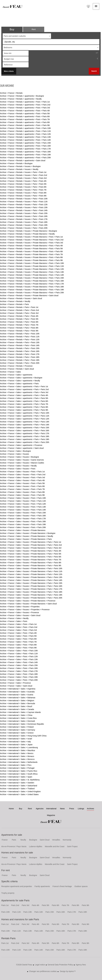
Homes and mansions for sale (17, 853)
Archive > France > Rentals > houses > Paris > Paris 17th (24, 219)
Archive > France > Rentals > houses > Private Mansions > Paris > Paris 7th (31, 254)
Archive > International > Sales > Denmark (17, 721)
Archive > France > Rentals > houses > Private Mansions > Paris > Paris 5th (31, 249)
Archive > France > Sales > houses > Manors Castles (22, 463)
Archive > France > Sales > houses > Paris (18, 469)
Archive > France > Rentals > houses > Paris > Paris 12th (24, 205)
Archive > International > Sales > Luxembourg (19, 747)
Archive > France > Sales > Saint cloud (16, 686)
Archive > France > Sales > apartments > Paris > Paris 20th (25, 442)
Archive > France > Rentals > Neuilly (15, 301)
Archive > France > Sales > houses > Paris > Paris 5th (22, 483)
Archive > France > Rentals (11, 93)
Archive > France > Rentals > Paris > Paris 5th (19, 319)
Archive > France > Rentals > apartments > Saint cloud (23, 160)
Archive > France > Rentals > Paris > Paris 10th (20, 334)
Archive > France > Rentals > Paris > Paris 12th (20, 340)
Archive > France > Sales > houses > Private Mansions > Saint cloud (28, 604)
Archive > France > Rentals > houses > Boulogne (20, 166)
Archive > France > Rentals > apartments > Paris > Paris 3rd (25, 108)
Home (13, 6)
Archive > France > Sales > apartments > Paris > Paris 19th (25, 439)
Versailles (56, 840)
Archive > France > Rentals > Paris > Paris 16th (20, 351)
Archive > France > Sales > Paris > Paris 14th (19, 662)
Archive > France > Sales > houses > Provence (19, 612)
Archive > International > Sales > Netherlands (19, 762)
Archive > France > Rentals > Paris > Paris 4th (19, 316)
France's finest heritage (62, 886)
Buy (12, 29)
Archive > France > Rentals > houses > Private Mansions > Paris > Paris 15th (32, 278)
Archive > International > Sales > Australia (17, 692)
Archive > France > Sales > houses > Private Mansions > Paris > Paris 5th (31, 554)
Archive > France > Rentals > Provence (16, 366)
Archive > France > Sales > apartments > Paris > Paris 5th (24, 398)
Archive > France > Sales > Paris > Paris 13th (19, 659)
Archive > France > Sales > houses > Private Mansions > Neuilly (27, 536)
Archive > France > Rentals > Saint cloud (17, 369)
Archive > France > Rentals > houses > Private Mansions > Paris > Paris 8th (31, 257)
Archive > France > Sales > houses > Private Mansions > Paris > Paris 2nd (31, 545)
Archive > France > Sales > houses (14, 454)
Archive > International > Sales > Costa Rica (18, 718)
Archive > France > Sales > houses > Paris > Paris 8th (22, 492)
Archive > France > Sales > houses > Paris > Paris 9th (22, 495)
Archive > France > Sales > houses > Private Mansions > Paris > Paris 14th (31, 580)
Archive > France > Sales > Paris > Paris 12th (19, 656)
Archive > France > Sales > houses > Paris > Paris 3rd (22, 477)
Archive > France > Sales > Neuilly (14, 618)
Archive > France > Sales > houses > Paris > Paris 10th (23, 498)
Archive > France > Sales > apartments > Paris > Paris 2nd (24, 389)
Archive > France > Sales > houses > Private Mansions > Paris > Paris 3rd (31, 548)
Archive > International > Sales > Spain (16, 777)
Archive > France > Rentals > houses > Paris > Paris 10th (24, 199)
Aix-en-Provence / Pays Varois (14, 846)
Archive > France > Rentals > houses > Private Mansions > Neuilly (27, 234)
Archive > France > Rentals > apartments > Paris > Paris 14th (25, 140)
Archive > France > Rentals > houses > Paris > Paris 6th (23, 187)
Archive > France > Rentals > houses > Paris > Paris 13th (24, 207)
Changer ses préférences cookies (43, 971)
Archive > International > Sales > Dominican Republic (22, 724)
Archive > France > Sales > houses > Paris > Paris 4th (22, 480)
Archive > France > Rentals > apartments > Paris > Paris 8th (25, 122)
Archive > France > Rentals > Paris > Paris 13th (20, 342)
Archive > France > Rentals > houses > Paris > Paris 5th (23, 184)
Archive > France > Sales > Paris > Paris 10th (19, 651)
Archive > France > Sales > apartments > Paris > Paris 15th (25, 428)
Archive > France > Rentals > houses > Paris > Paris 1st (23, 172)
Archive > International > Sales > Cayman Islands (20, 712)
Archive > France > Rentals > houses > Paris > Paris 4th (23, 181)
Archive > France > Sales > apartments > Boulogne (21, 378)
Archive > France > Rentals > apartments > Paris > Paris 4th (25, 111)
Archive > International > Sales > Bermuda (17, 703)
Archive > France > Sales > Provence (15, 683)
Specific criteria (9, 881)
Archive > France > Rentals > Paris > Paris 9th (19, 331)
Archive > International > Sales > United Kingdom (20, 791)
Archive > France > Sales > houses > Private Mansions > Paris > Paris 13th (31, 577)
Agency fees (81, 965)
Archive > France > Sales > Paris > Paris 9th (18, 648)
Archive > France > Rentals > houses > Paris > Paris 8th (23, 193)
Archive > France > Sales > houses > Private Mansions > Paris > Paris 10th (31, 568)
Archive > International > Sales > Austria (17, 695)
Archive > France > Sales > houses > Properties (20, 607)
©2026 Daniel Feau (24, 965)
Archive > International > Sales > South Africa (19, 774)
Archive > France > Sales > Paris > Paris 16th (19, 668)
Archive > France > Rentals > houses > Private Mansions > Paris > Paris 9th (31, 260)
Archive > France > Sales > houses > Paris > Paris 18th (23, 521)
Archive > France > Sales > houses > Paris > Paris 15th (23, 513)
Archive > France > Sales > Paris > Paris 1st (18, 624)
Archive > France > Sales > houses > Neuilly (18, 466)
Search (94, 71)
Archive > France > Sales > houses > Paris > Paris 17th (23, 519)
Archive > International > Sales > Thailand (17, 789)
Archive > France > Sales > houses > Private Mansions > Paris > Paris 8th (31, 563)
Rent (34, 29)
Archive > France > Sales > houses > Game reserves (22, 460)
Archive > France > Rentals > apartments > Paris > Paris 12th (25, 134)
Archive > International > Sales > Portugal (17, 768)
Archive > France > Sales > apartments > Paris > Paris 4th (24, 395)
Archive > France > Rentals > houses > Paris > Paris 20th (24, 228)
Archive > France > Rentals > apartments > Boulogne (22, 96)
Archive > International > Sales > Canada (17, 709)
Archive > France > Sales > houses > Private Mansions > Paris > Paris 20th (31, 598)
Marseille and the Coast (55, 846)
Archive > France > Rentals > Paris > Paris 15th (20, 348)
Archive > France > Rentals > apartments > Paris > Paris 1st (25, 102)
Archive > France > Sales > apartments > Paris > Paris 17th (25, 433)
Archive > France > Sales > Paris (14, 621)
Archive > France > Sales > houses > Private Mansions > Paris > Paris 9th (31, 566)
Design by (68, 971)
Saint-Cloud (45, 840)
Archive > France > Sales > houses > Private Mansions (23, 530)
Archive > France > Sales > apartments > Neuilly (20, 381)
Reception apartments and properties (17, 886)
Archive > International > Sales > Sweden (17, 783)
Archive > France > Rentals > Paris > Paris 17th (20, 354)
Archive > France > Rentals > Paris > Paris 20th (20, 363)
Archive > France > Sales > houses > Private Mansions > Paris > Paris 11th (31, 571)
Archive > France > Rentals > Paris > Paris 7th (19, 325)
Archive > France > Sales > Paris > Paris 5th (18, 636)
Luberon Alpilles (36, 846)
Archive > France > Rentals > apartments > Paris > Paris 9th (25, 125)
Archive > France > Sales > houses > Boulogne (19, 457)
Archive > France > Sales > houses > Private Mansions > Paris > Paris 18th (31, 592)
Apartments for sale (12, 835)
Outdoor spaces (81, 886)
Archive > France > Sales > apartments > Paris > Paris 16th (25, 431)
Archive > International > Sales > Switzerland (19, 786)
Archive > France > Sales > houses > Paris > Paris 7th (22, 489)
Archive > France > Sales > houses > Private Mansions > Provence (28, 601)
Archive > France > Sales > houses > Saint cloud (20, 615)
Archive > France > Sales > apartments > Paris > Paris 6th (24, 401)
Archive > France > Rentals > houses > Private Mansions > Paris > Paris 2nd (32, 240)
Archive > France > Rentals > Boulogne (16, 163)
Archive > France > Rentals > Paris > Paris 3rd (19, 313)
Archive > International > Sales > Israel (16, 739)
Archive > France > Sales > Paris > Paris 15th (19, 665)
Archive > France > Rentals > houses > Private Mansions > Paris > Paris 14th (32, 275)
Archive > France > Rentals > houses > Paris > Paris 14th (24, 210)
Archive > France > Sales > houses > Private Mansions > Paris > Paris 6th (31, 557)
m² (97, 53)
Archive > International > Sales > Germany (18, 730)
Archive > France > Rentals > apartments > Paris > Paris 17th (25, 149)
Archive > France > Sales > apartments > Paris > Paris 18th (25, 436)
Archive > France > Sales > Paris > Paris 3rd (18, 630)
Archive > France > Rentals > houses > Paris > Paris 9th (23, 196)
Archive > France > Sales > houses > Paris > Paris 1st (22, 472)
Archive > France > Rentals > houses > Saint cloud (21, 298)
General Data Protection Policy (60, 965)
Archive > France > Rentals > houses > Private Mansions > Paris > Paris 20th (32, 293)
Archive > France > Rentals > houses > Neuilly (19, 169)
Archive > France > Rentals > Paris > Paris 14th (20, 345)
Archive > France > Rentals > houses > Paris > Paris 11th (24, 202)
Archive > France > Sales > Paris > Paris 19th (19, 677)
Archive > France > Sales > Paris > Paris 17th (19, 671)
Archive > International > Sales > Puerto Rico (19, 771)
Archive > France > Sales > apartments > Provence (21, 445)
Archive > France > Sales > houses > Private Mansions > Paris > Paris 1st (31, 542)
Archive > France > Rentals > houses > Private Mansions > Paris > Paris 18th (32, 287)
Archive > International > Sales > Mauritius (17, 750)
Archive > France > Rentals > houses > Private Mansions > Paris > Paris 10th (32, 263)
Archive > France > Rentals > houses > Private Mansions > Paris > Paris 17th (32, 284)
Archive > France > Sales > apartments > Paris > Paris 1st (24, 386)
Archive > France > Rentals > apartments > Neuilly (21, 99)
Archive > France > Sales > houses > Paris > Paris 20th (23, 527)
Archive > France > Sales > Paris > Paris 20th (19, 680)
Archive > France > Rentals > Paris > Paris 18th (20, 357)
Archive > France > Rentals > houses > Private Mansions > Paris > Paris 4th (31, 246)
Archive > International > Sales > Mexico (17, 753)
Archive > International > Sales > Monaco (17, 756)
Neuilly (23, 840)
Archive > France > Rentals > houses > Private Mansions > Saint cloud (29, 295)
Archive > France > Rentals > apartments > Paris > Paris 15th (25, 143)
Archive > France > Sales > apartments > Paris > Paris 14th (25, 425)
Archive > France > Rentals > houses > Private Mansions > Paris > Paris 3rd (31, 243)
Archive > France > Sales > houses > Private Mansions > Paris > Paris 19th (31, 595)
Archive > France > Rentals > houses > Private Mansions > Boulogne (28, 231)
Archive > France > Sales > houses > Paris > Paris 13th (23, 507)
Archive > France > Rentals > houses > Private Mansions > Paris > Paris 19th (32, 290)
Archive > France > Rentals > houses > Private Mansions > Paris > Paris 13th (32, 272)
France (5, 840)
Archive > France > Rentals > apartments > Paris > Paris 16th (25, 146)
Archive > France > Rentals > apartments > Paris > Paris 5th (25, 114)
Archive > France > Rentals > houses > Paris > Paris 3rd (23, 178)
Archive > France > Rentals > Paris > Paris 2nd (19, 310)
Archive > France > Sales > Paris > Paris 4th (18, 633)
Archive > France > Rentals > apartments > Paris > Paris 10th (25, 128)
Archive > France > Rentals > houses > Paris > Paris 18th (24, 222)
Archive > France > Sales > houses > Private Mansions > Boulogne (28, 533)
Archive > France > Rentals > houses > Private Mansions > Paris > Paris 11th (32, 266)
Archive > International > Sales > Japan (16, 745)
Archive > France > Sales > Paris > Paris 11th (19, 654)
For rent (6, 870)
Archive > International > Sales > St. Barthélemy (20, 780)
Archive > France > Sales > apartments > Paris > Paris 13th (25, 422)
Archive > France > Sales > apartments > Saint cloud (22, 448)
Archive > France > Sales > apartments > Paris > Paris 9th (24, 410)
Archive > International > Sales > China (16, 715)
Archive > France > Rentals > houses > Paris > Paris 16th (24, 216)
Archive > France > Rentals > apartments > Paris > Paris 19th (25, 155)
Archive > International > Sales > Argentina (18, 689)
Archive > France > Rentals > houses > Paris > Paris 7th (23, 190)
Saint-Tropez (72, 846)
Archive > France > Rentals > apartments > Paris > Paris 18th (25, 152)
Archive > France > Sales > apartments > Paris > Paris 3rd (24, 392)
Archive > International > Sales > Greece (17, 733)
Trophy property (8, 893)
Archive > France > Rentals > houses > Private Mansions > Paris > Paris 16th (32, 281)
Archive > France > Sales (10, 372)
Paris (14, 840)
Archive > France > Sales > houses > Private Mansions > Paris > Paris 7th (31, 560)
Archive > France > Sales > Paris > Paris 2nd (19, 627)
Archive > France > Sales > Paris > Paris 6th (18, 639)
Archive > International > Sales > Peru (16, 765)
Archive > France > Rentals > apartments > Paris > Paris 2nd (25, 105)
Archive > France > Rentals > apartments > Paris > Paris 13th (25, 137)
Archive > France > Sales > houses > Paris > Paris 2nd (23, 475)
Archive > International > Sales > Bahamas (18, 698)
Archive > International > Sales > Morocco (17, 759)
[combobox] (27, 36)
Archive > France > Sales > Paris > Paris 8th (18, 645)
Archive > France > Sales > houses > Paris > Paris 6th (22, 486)
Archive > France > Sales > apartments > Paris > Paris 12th (25, 419)
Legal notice (40, 965)
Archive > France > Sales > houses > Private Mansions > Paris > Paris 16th (31, 586)
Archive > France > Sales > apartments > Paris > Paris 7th (24, 404)
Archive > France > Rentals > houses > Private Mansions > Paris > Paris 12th (32, 269)
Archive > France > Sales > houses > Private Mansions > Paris (26, 539)
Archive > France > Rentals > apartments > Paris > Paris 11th (25, 131)
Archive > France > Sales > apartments (16, 375)
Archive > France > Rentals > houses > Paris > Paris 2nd (24, 175)
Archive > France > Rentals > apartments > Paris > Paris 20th (25, 158)
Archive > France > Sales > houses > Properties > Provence (25, 610)
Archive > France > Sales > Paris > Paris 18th (19, 674)
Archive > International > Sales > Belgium (17, 701)
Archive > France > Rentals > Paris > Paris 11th (20, 337)
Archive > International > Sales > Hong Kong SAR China (23, 736)
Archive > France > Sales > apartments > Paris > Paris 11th (25, 416)
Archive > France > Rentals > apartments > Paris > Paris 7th (25, 119)
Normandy (67, 840)
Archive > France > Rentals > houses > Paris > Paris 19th (24, 225)
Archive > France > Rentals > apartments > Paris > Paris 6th (25, 116)
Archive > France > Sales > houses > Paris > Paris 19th (23, 524)
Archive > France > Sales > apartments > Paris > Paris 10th (25, 413)
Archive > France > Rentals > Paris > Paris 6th (19, 322)
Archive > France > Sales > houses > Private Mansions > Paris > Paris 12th (31, 574)
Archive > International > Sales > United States (19, 794)
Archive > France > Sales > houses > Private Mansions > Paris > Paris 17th (31, 589)
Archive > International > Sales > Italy (15, 742)
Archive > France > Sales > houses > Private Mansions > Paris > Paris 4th (31, 551)
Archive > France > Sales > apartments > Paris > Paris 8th (24, 407)
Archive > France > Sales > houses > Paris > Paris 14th (23, 510)
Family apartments (42, 886)
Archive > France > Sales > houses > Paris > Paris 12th (23, 504)
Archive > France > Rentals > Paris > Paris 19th (20, 360)
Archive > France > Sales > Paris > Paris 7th (18, 642)
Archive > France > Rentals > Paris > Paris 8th (19, 328)
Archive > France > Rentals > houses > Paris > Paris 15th (24, 213)
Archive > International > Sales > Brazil (16, 706)
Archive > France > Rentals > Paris (14, 304)
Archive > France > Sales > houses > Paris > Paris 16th (23, 516)
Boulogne (33, 840)
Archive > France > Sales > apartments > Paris (19, 384)
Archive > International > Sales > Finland (17, 727)
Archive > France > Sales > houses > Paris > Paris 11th (23, 501)
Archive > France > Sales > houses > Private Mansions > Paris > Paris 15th (31, 583)
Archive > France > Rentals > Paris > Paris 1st (19, 307)
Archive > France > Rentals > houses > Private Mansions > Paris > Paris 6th (31, 251)
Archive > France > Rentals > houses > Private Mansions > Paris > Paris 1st (31, 237)
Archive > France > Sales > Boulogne (15, 451)
